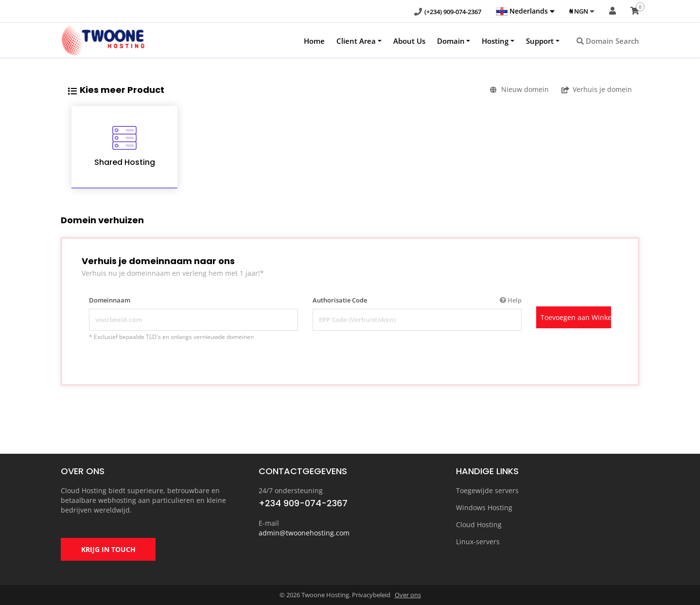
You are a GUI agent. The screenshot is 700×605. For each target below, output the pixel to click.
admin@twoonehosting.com (304, 533)
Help (511, 300)
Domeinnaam (110, 300)
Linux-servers (478, 542)
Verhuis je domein (597, 89)
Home (314, 41)
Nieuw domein (519, 89)
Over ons (408, 595)
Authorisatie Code (417, 300)
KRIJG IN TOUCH (108, 549)
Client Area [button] (356, 41)
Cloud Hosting (479, 525)
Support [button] (540, 41)
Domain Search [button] (608, 41)
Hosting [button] (495, 41)
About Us (409, 41)
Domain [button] (451, 41)
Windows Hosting (484, 507)
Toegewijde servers (487, 490)
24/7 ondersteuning (291, 490)
